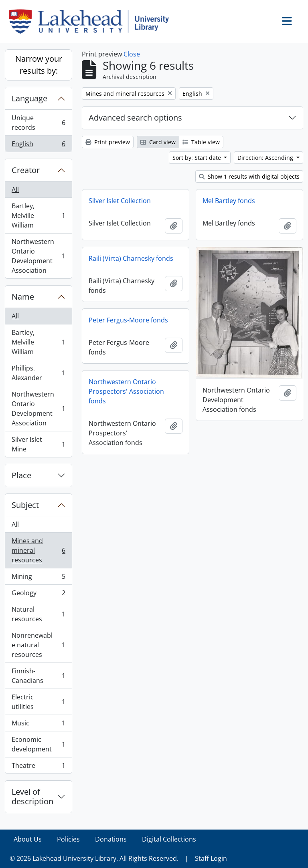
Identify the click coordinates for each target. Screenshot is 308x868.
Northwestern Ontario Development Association (38, 256)
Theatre (38, 767)
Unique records (38, 123)
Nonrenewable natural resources (38, 645)
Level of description (32, 797)
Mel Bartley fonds (229, 201)
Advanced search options (135, 118)
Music (38, 725)
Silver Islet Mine (38, 444)
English (38, 145)
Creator (26, 170)
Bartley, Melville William (38, 215)
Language (29, 98)
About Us (28, 839)
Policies (68, 839)
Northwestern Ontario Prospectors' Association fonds (126, 391)
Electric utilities (38, 702)
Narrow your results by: (39, 65)
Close (132, 54)
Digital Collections (169, 839)
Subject (25, 505)
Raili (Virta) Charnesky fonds (131, 258)
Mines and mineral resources (38, 550)
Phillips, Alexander (38, 373)
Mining (38, 578)
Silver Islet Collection (120, 201)
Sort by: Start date (198, 158)
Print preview (108, 142)
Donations (111, 839)
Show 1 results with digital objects (249, 176)
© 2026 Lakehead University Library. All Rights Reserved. (94, 858)
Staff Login (211, 858)
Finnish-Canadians (38, 676)
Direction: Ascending (266, 158)
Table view (201, 142)
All (15, 189)
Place (21, 475)
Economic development (38, 744)
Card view (158, 142)
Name (23, 297)
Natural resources (38, 614)
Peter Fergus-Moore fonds (128, 320)
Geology (38, 595)
